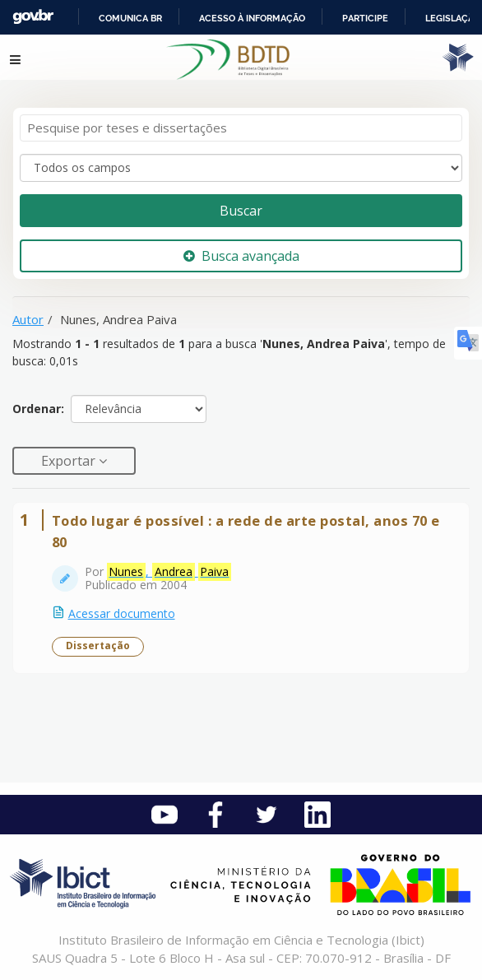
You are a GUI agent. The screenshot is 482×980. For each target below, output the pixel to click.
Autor (28, 319)
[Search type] (241, 168)
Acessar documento (122, 613)
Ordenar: (38, 409)
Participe (365, 18)
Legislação (453, 18)
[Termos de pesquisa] (241, 128)
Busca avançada (241, 256)
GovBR (33, 17)
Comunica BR (130, 18)
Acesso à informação (252, 18)
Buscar (241, 211)
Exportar (70, 461)
